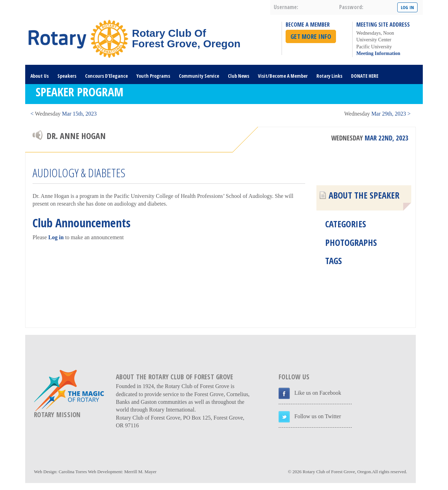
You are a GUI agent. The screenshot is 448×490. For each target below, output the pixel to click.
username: (286, 7)
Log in (56, 237)
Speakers (67, 76)
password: (351, 7)
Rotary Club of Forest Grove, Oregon (337, 472)
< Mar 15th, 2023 (64, 114)
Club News (239, 76)
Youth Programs (153, 76)
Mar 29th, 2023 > (377, 114)
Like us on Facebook (318, 393)
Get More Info (311, 36)
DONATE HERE (365, 76)
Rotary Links (329, 76)
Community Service (199, 76)
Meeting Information (378, 53)
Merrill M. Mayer (140, 472)
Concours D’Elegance (106, 76)
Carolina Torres (73, 472)
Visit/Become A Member (283, 76)
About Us (40, 76)
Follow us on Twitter (318, 416)
